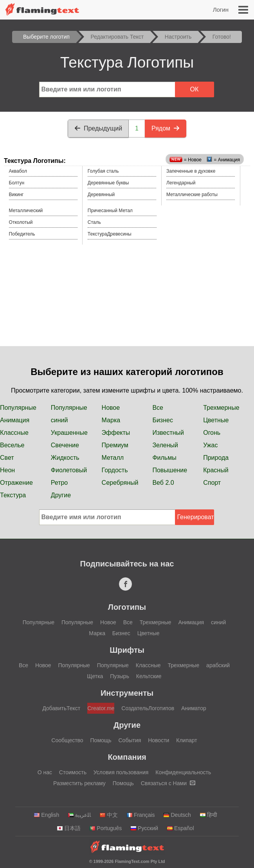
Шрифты (127, 650)
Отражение (16, 483)
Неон (7, 470)
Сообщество (67, 740)
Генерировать (196, 517)
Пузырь (120, 676)
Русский (144, 828)
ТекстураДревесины (110, 234)
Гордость (115, 470)
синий (59, 420)
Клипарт (186, 740)
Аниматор (194, 708)
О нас (45, 772)
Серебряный (120, 483)
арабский (218, 665)
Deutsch (177, 815)
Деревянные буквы (108, 183)
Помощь (101, 740)
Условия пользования (121, 772)
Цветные (216, 420)
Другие (61, 495)
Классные (14, 433)
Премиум (115, 445)
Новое (111, 408)
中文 (109, 815)
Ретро (59, 483)
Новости (159, 740)
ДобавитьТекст (61, 708)
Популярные (18, 408)
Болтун (17, 183)
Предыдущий (98, 128)
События (130, 740)
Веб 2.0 (163, 483)
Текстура (13, 495)
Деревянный (101, 195)
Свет (7, 458)
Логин (221, 10)
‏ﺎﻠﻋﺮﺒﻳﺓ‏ (79, 815)
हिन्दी (208, 815)
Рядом (166, 128)
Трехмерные (221, 408)
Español (180, 828)
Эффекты (116, 433)
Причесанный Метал (110, 211)
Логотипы (127, 607)
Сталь (94, 222)
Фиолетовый (69, 470)
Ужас (210, 445)
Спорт (212, 483)
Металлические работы (192, 195)
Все (158, 408)
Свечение (65, 445)
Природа (216, 458)
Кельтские (149, 676)
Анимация (15, 420)
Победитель (22, 234)
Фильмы (164, 458)
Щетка (95, 676)
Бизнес (163, 420)
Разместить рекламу (79, 783)
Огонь (212, 433)
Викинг (16, 195)
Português (105, 828)
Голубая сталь (103, 171)
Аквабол (18, 171)
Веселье (12, 445)
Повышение (170, 470)
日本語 (69, 828)
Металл (113, 458)
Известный (168, 433)
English (46, 815)
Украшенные (69, 433)
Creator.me (101, 708)
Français (141, 815)
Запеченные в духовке (191, 171)
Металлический (26, 211)
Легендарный (181, 183)
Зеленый (165, 445)
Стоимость (73, 772)
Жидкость (65, 458)
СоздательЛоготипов (148, 708)
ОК (195, 89)
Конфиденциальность (183, 772)
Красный (216, 470)
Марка (111, 420)
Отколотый (21, 222)
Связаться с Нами (168, 783)
